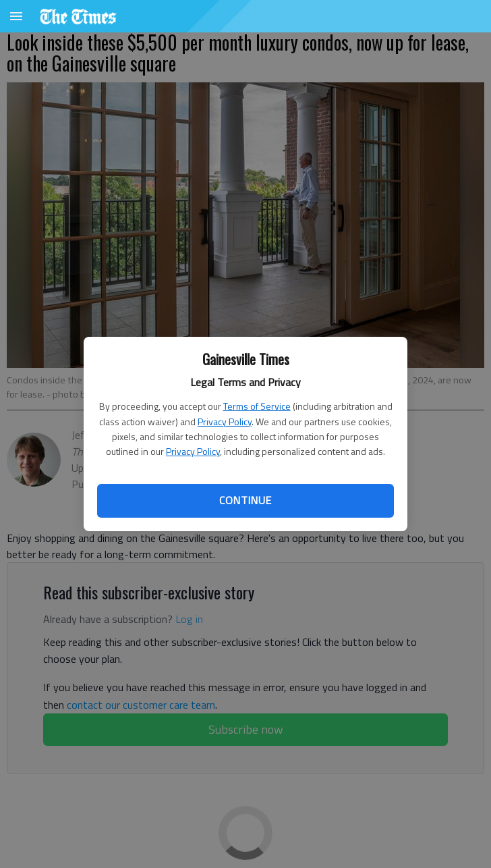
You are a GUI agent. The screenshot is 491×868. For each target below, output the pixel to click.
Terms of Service (257, 406)
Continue (245, 500)
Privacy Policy (225, 422)
